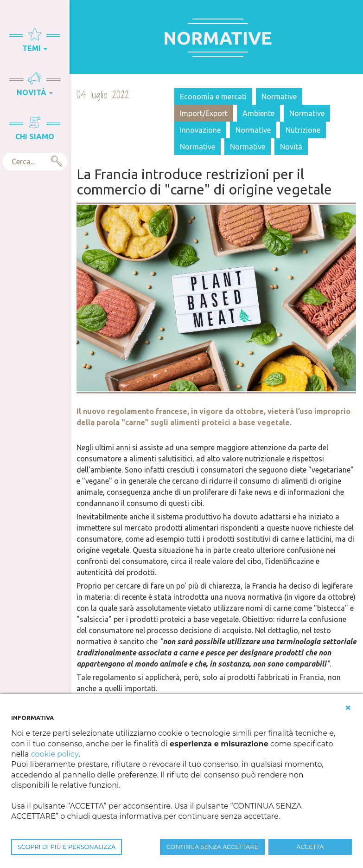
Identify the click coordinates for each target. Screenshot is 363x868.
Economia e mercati (213, 97)
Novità (291, 147)
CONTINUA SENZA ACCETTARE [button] (212, 847)
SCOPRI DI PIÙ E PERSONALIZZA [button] (67, 847)
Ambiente (258, 113)
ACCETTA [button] (310, 847)
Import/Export (204, 113)
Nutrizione (303, 130)
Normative (279, 97)
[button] (348, 708)
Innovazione (200, 130)
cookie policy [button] (55, 754)
